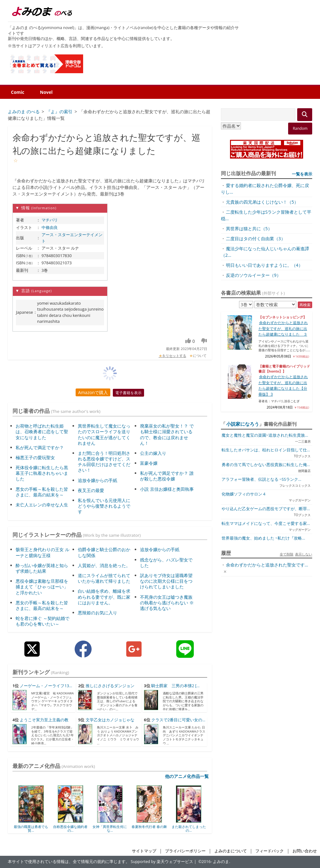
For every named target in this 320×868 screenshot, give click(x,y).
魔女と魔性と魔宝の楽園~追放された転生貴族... (265, 435)
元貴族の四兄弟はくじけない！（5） (262, 202)
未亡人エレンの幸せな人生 (42, 505)
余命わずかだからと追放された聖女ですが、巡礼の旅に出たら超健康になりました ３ (283, 328)
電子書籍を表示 (128, 393)
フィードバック (270, 851)
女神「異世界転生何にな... (110, 828)
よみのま (221, 862)
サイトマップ (144, 851)
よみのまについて (231, 851)
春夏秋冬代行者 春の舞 (149, 827)
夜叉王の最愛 (91, 490)
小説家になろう (243, 424)
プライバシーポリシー (185, 851)
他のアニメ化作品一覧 (187, 776)
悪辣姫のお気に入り (97, 613)
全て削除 (287, 554)
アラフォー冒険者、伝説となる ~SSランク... (261, 479)
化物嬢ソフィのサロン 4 (243, 494)
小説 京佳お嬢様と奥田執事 (167, 489)
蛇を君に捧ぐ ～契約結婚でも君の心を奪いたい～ (42, 621)
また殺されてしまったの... (189, 828)
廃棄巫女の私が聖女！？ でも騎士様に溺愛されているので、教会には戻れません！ (167, 434)
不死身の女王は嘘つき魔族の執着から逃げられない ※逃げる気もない (167, 603)
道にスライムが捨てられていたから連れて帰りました (104, 578)
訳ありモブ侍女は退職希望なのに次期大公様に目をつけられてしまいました (166, 581)
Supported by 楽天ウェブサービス (162, 862)
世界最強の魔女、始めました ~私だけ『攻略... (263, 538)
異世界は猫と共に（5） (249, 228)
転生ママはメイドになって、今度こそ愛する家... (266, 523)
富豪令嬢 (149, 463)
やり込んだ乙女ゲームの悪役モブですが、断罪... (266, 509)
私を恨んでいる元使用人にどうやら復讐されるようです (104, 506)
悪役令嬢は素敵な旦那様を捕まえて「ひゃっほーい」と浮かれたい (42, 587)
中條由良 (50, 227)
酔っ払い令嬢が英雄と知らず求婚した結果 (42, 568)
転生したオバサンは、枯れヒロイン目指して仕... (266, 450)
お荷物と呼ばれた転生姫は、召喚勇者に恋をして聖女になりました (42, 431)
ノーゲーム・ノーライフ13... (46, 686)
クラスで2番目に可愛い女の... (178, 720)
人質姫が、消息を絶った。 (104, 565)
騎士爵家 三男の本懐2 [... (175, 686)
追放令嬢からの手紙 (97, 480)
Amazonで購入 (93, 392)
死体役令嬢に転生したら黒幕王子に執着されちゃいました (42, 473)
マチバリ (50, 220)
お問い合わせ (305, 851)
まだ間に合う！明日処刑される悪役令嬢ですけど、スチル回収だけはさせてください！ (104, 462)
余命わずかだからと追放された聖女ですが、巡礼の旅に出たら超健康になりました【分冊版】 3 (283, 385)
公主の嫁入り (153, 453)
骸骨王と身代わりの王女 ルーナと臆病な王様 (42, 552)
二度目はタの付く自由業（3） (256, 239)
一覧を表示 (302, 174)
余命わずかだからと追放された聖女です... (267, 565)
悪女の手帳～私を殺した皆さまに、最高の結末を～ (42, 492)
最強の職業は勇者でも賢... (31, 828)
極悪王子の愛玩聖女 (35, 457)
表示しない (304, 554)
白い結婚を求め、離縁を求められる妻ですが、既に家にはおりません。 (104, 597)
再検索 (305, 305)
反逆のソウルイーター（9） (253, 275)
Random (300, 128)
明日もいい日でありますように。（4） (264, 265)
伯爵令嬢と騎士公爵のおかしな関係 (104, 552)
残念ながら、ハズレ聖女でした (166, 563)
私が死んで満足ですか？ (40, 447)
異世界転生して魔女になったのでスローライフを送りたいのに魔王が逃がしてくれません (104, 434)
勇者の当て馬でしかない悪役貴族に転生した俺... (266, 465)
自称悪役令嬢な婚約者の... (70, 828)
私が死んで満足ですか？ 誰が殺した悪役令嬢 (167, 476)
